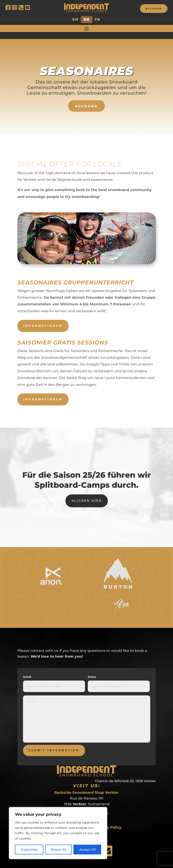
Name (27, 670)
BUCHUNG (86, 99)
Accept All (87, 850)
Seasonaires (87, 64)
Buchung (154, 8)
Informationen (43, 319)
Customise (29, 850)
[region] (58, 833)
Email (92, 670)
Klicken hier (87, 494)
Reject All (58, 850)
